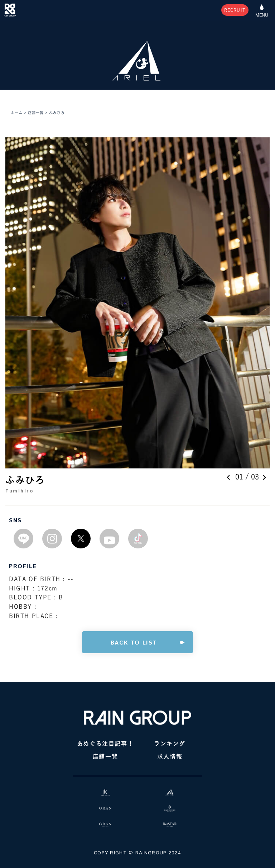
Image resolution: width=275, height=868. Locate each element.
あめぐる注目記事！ (105, 744)
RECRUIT (235, 10)
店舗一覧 (105, 756)
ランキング (170, 744)
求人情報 (170, 756)
